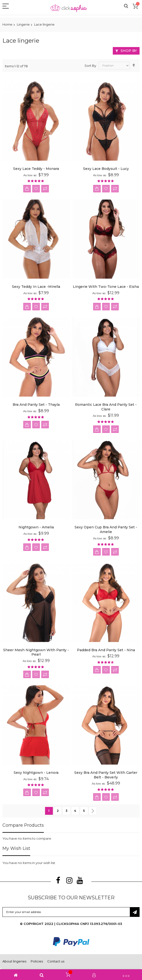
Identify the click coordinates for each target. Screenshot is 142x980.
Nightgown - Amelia (36, 527)
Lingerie (23, 24)
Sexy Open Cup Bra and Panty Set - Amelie (106, 529)
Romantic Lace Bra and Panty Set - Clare (106, 407)
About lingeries (14, 961)
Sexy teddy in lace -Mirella (36, 287)
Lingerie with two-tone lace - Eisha (106, 287)
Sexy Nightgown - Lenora (36, 773)
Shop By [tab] (129, 51)
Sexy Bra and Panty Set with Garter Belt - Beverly (106, 775)
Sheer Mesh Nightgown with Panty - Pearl (36, 652)
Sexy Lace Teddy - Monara (36, 169)
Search (126, 6)
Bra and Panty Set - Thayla (36, 405)
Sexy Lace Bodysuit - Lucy (106, 169)
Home (7, 24)
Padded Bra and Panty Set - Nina (106, 650)
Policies (37, 961)
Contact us (56, 961)
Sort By (90, 65)
